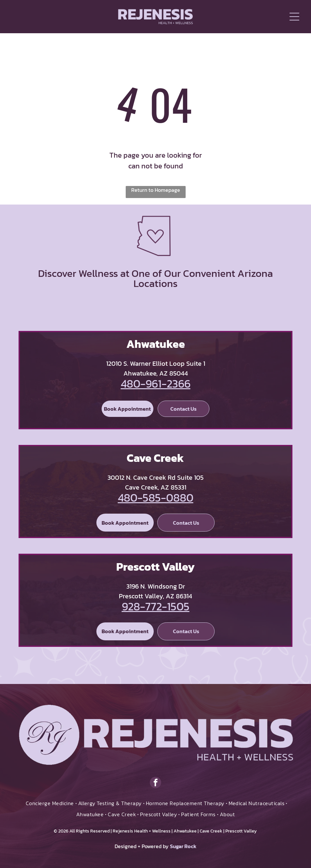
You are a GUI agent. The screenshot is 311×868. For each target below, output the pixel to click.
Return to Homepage (156, 190)
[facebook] (155, 783)
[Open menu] (294, 17)
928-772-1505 (156, 606)
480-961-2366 (156, 384)
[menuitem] (50, 803)
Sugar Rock (183, 846)
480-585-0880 (156, 498)
